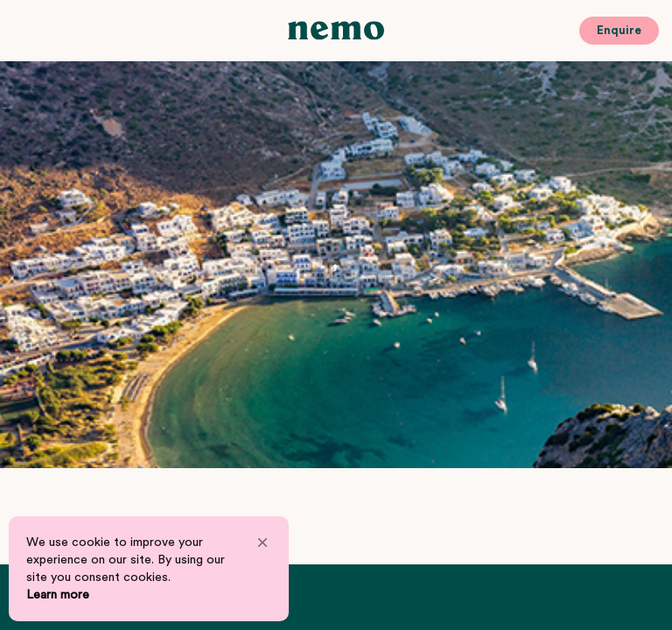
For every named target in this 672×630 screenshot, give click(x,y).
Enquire (619, 30)
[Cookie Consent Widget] (149, 569)
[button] (262, 542)
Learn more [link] (58, 595)
